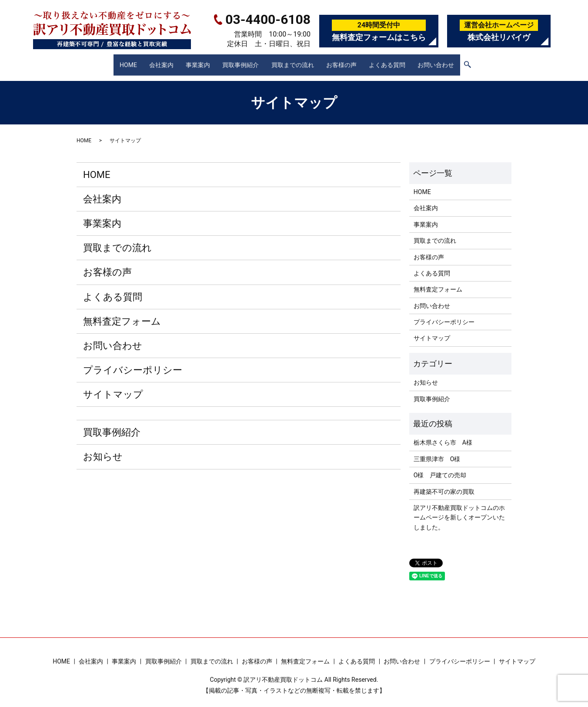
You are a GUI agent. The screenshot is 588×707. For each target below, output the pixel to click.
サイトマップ (113, 386)
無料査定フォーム (122, 313)
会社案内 (155, 60)
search (477, 61)
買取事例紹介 (239, 60)
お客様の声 (345, 60)
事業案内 (194, 60)
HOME (120, 60)
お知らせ (103, 448)
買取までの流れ (294, 60)
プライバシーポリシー (133, 362)
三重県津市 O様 (437, 451)
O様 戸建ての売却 (440, 467)
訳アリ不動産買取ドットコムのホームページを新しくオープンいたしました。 (459, 509)
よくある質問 (393, 60)
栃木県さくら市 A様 (443, 434)
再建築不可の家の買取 (444, 483)
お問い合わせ (444, 60)
